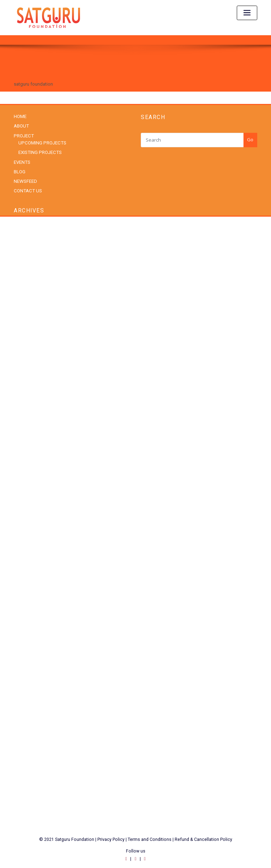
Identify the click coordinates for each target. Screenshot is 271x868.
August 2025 (27, 304)
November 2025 (30, 285)
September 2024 (31, 408)
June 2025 (24, 323)
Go (250, 139)
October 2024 (28, 399)
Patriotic (22, 617)
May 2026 (23, 237)
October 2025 (28, 294)
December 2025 (30, 275)
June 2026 (24, 228)
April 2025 (24, 342)
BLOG (20, 171)
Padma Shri (25, 607)
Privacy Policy (111, 835)
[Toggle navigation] (247, 13)
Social (20, 636)
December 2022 (30, 475)
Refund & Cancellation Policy (203, 835)
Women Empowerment (37, 674)
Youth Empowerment (35, 684)
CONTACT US (27, 190)
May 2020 (23, 523)
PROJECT (23, 135)
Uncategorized (29, 655)
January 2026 (27, 266)
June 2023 (24, 447)
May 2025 (23, 332)
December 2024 (30, 380)
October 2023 (28, 418)
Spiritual (22, 646)
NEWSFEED (25, 181)
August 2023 (27, 427)
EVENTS (22, 162)
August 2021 (27, 504)
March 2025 (26, 351)
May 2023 (23, 456)
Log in (20, 721)
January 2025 (27, 370)
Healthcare (25, 579)
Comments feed (30, 740)
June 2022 (24, 485)
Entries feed (26, 731)
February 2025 (28, 361)
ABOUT (21, 126)
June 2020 (24, 513)
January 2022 (27, 494)
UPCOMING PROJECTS (41, 142)
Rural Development (33, 627)
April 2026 (24, 247)
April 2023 (24, 466)
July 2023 (23, 437)
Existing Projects (31, 569)
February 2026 (28, 256)
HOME (20, 116)
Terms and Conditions (150, 835)
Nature (20, 598)
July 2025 (23, 313)
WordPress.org (29, 750)
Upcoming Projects (33, 665)
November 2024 (30, 389)
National (22, 588)
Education (24, 560)
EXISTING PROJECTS (39, 152)
